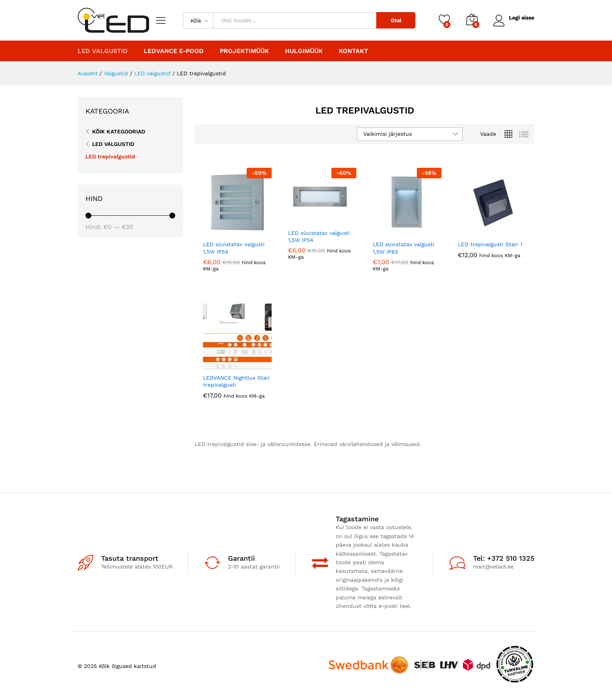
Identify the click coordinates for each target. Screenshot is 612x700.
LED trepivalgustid (110, 156)
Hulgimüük (304, 51)
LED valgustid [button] (103, 51)
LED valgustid (113, 144)
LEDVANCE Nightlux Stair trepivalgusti (237, 381)
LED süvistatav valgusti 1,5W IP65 (404, 248)
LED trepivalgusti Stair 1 (490, 244)
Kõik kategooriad (119, 131)
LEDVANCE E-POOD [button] (174, 51)
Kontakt (353, 51)
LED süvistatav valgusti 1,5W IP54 (234, 248)
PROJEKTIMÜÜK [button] (244, 51)
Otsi (395, 20)
